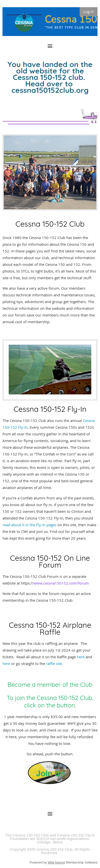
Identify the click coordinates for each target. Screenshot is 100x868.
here (81, 657)
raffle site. (54, 663)
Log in (89, 11)
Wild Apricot (56, 862)
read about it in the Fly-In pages (29, 525)
